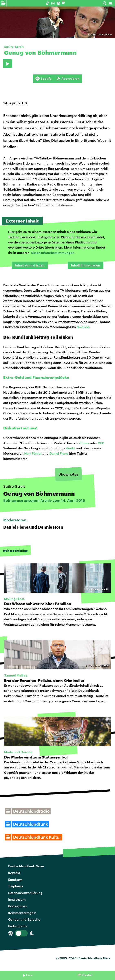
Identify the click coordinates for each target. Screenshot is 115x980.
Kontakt (14, 873)
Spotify (44, 79)
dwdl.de (83, 327)
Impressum (17, 899)
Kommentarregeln (22, 913)
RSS (101, 443)
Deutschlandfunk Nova (26, 866)
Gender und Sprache (24, 919)
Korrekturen (17, 906)
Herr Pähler (33, 453)
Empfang (15, 879)
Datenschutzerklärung (25, 893)
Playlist (87, 975)
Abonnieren (68, 79)
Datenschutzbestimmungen (53, 253)
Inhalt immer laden (86, 265)
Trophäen (15, 886)
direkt (71, 448)
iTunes (84, 443)
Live (29, 975)
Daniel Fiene (59, 453)
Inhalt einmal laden (30, 265)
